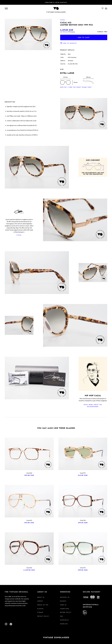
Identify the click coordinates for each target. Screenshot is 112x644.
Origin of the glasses (43, 607)
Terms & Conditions (65, 607)
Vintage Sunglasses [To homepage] (56, 12)
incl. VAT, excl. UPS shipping (67, 32)
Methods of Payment (65, 599)
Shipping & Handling (64, 622)
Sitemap (40, 612)
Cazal (19, 235)
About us (41, 597)
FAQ (61, 616)
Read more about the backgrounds (93, 406)
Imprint (40, 601)
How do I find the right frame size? (76, 87)
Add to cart (84, 37)
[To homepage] (56, 8)
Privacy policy (43, 616)
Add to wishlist (69, 43)
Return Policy (66, 612)
